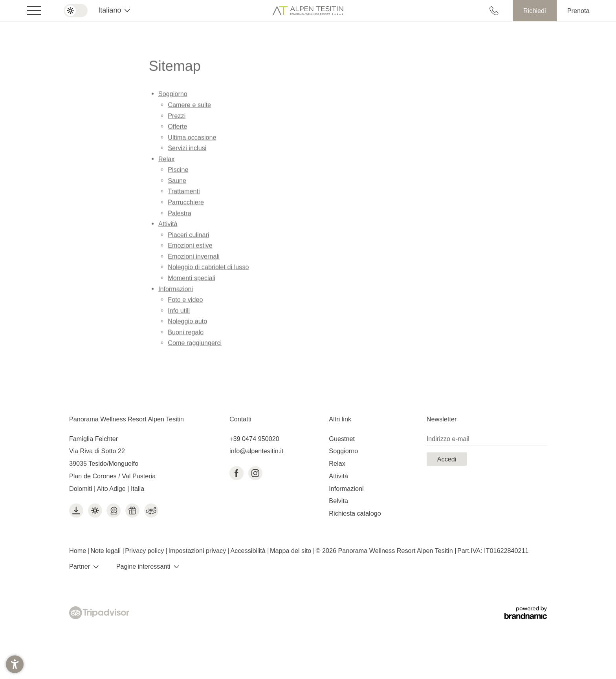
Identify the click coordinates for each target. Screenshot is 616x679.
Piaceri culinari (188, 237)
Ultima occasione (192, 139)
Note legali (106, 551)
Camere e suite (189, 107)
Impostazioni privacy (198, 551)
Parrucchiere (186, 204)
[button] (15, 664)
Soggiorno (173, 96)
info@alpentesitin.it (256, 451)
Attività (168, 226)
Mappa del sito (291, 551)
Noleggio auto (187, 323)
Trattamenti (184, 193)
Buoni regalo (186, 334)
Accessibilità (249, 551)
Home (79, 551)
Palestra (179, 215)
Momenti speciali (192, 280)
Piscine (178, 172)
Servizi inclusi (187, 150)
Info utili (179, 313)
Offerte (177, 128)
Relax (166, 161)
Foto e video (185, 302)
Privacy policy (145, 551)
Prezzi (177, 117)
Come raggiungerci (195, 345)
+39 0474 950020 (254, 439)
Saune (177, 183)
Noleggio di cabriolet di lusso (208, 269)
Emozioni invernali (193, 258)
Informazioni (176, 291)
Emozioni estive (190, 247)
